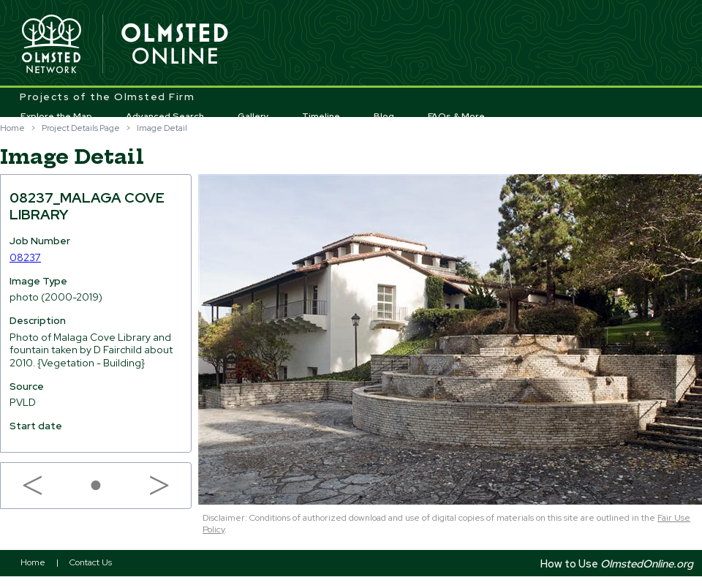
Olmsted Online (175, 45)
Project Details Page (81, 128)
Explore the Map (56, 116)
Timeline (321, 116)
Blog (384, 116)
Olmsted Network (51, 45)
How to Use (617, 563)
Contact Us (91, 562)
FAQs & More (456, 116)
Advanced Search (165, 116)
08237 (25, 257)
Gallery (253, 116)
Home (12, 128)
